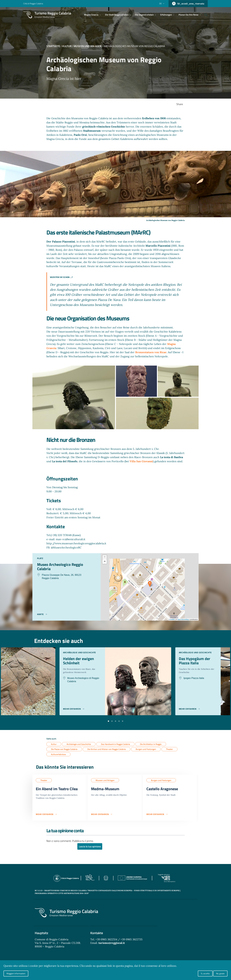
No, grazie (220, 973)
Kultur (67, 46)
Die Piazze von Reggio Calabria (64, 749)
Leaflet (172, 619)
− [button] (105, 562)
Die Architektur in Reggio (151, 744)
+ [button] (105, 557)
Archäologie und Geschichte (79, 744)
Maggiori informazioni (16, 973)
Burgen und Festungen (146, 749)
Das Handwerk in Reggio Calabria (115, 744)
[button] (108, 721)
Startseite (53, 46)
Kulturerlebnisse (58, 754)
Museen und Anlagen (88, 46)
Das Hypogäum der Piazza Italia (195, 661)
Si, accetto (205, 973)
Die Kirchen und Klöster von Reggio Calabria (107, 749)
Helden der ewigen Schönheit (79, 661)
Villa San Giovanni (141, 461)
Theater (169, 749)
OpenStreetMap (183, 619)
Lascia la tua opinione (90, 847)
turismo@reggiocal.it (112, 944)
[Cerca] (204, 15)
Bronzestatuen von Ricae (151, 352)
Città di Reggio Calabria (33, 3)
